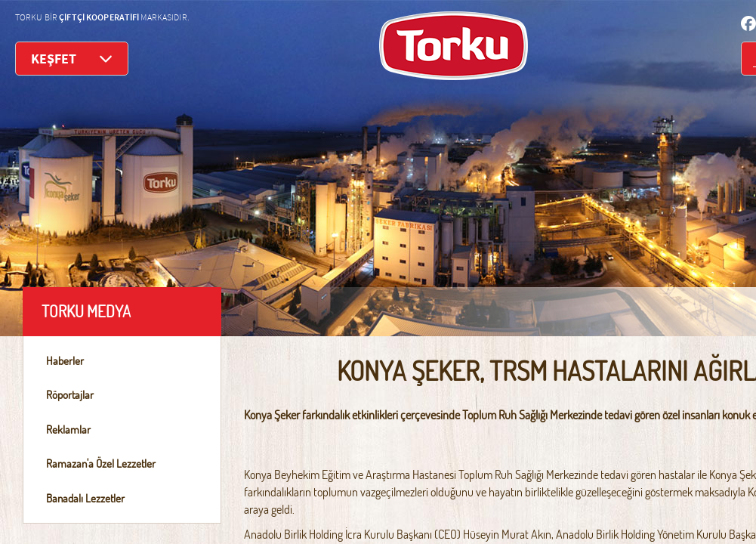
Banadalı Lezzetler (85, 498)
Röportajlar (70, 395)
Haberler (65, 361)
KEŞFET (72, 59)
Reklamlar (68, 430)
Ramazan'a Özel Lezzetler (101, 464)
